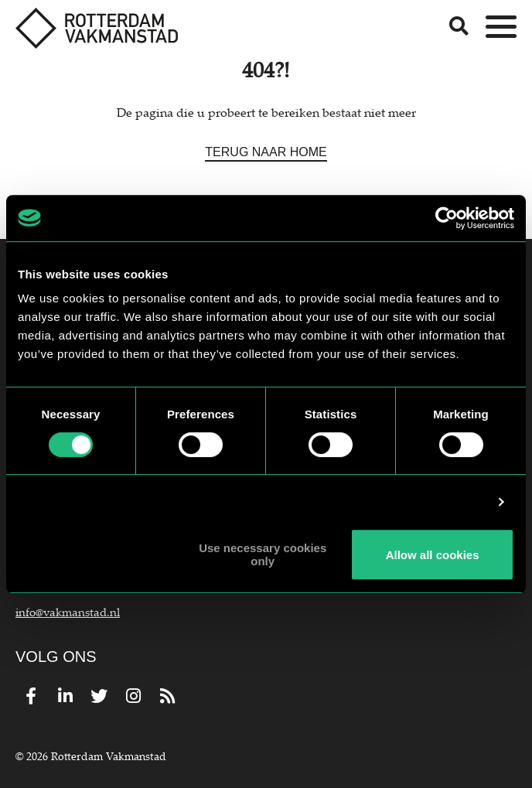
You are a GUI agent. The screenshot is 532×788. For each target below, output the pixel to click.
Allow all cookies (433, 555)
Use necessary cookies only (263, 554)
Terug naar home (266, 152)
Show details (449, 501)
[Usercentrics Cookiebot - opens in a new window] (447, 218)
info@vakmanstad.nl (68, 612)
